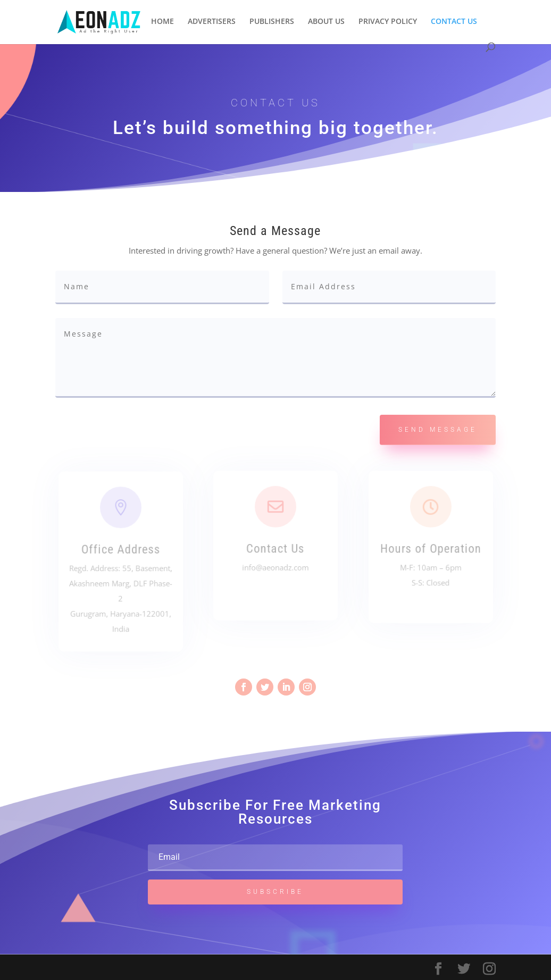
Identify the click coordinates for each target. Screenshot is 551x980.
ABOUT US (326, 22)
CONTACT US (454, 22)
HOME (162, 22)
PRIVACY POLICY (388, 22)
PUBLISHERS (272, 22)
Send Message (438, 430)
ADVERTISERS (212, 22)
